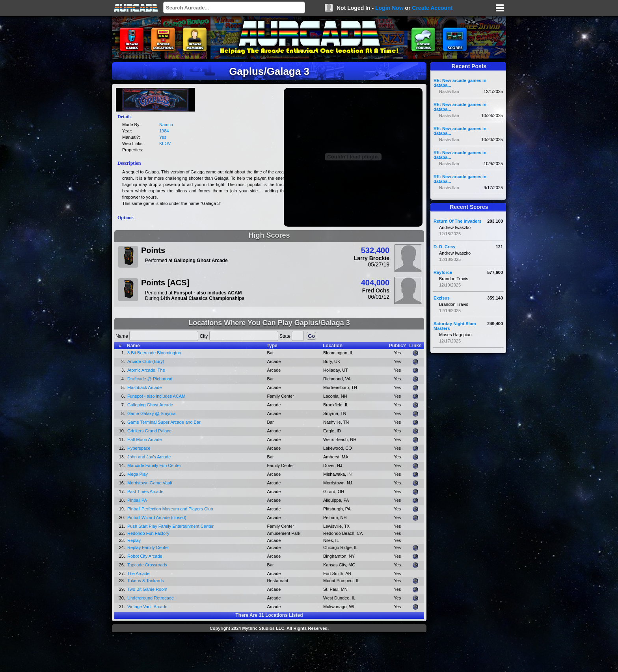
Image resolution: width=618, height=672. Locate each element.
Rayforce (443, 272)
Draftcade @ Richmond (150, 379)
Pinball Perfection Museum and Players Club (170, 509)
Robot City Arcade (145, 556)
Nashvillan (449, 91)
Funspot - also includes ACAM (156, 396)
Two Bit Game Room (147, 589)
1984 (164, 131)
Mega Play (138, 474)
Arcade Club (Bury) (146, 361)
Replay (134, 540)
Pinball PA (137, 500)
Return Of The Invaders (458, 221)
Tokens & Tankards (146, 581)
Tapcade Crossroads (147, 565)
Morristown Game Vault (150, 483)
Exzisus (442, 298)
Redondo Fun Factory (148, 533)
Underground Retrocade (151, 598)
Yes (163, 137)
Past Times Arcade (145, 491)
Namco (166, 125)
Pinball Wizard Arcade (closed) (157, 517)
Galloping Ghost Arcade (150, 405)
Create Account (432, 8)
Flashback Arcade (144, 387)
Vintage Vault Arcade (147, 607)
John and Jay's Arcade (149, 457)
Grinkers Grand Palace (149, 431)
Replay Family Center (148, 547)
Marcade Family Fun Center (154, 465)
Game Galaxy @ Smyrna (151, 413)
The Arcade (138, 573)
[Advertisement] (269, 653)
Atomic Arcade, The (146, 370)
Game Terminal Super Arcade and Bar (164, 422)
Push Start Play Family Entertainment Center (170, 526)
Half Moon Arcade (144, 439)
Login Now (389, 8)
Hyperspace (139, 448)
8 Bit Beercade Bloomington (154, 353)
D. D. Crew (444, 247)
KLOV (165, 143)
